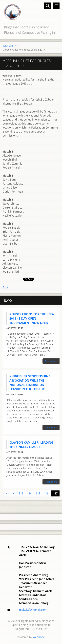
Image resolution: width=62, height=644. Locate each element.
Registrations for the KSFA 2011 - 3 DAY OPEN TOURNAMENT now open (32, 318)
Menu (56, 6)
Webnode (39, 637)
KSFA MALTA (9, 46)
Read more (51, 361)
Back (5, 287)
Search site (48, 6)
